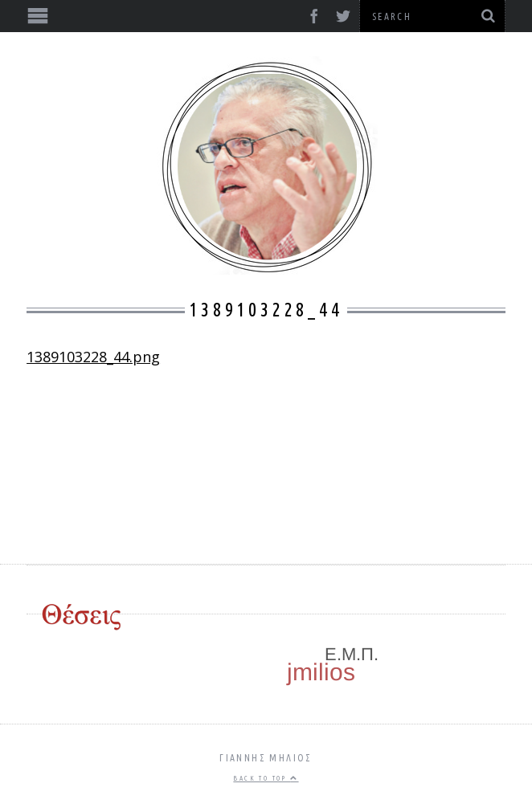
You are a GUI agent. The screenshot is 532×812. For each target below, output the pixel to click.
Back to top (266, 778)
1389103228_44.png (93, 357)
